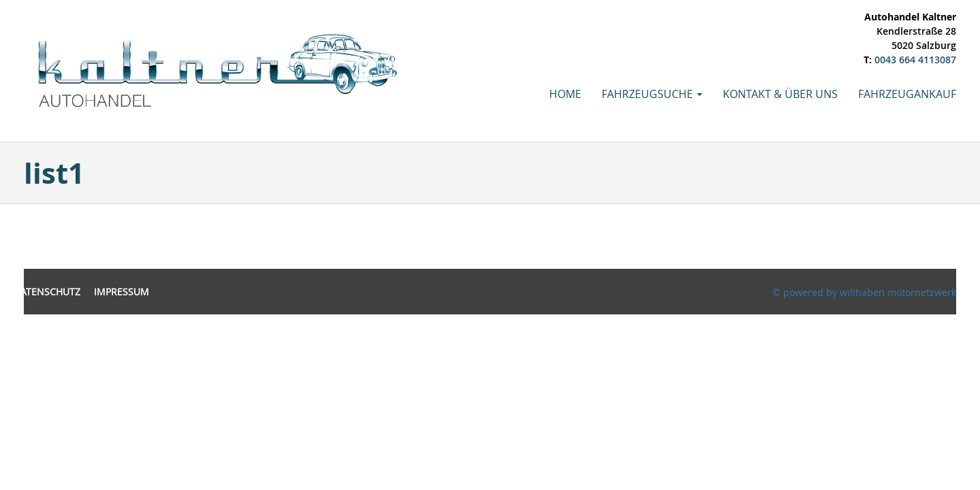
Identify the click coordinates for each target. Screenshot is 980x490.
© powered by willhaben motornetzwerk (864, 292)
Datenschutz (47, 292)
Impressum (121, 292)
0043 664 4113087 (915, 60)
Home (565, 94)
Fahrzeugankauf (907, 94)
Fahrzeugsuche (652, 94)
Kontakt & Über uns (780, 94)
